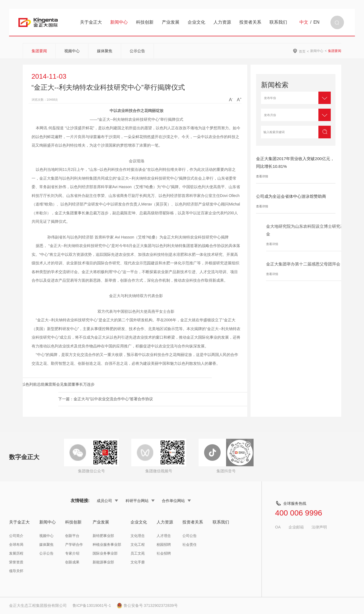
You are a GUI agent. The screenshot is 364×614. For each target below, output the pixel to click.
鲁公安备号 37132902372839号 (147, 605)
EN (316, 22)
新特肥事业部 (103, 536)
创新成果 (72, 562)
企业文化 (196, 22)
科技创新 (145, 22)
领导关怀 (16, 571)
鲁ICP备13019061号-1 (92, 605)
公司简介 (16, 536)
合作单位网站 (176, 501)
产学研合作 (74, 545)
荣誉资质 (16, 562)
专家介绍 (72, 553)
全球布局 (16, 545)
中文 (304, 22)
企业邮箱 (296, 527)
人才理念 (164, 536)
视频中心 (72, 51)
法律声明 (319, 527)
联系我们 (278, 22)
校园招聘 (164, 545)
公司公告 (190, 536)
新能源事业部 (103, 562)
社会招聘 (164, 553)
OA (278, 527)
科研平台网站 (140, 501)
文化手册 (138, 562)
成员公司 (107, 501)
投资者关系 (250, 22)
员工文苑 (138, 553)
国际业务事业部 (105, 553)
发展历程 (16, 553)
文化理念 (138, 536)
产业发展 (171, 22)
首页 (302, 51)
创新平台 (72, 536)
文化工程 (138, 545)
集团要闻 (39, 51)
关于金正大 (91, 22)
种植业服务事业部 (107, 545)
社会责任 (190, 545)
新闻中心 (119, 22)
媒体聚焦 (105, 51)
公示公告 (137, 51)
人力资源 (222, 22)
